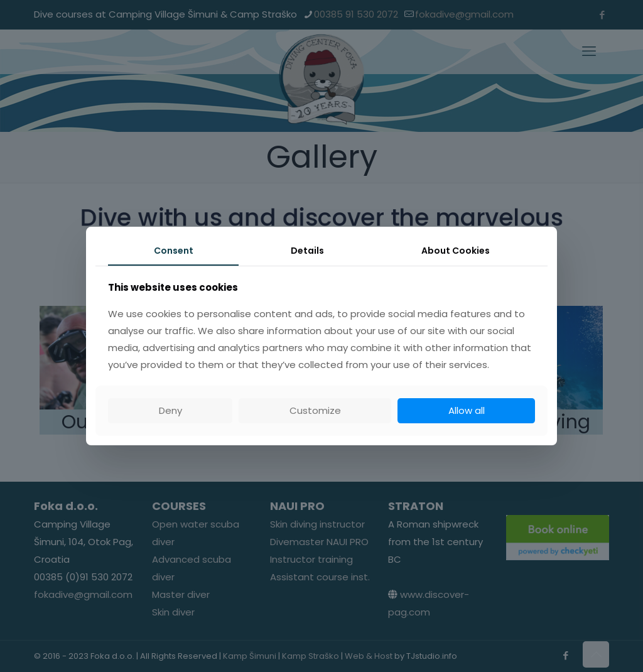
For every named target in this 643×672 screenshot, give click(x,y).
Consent (174, 251)
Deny (170, 410)
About (456, 251)
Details (307, 251)
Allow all (467, 410)
